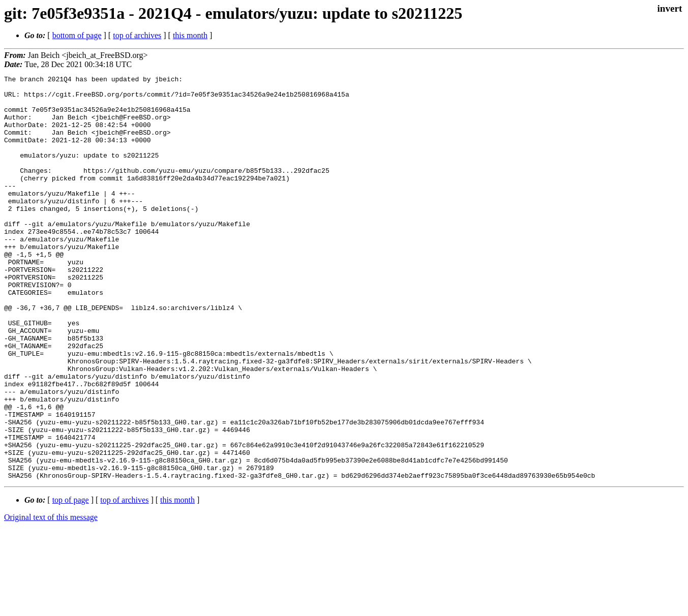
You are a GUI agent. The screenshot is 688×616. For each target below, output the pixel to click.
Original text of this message (51, 598)
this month (190, 35)
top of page (71, 581)
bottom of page (77, 35)
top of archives (137, 35)
